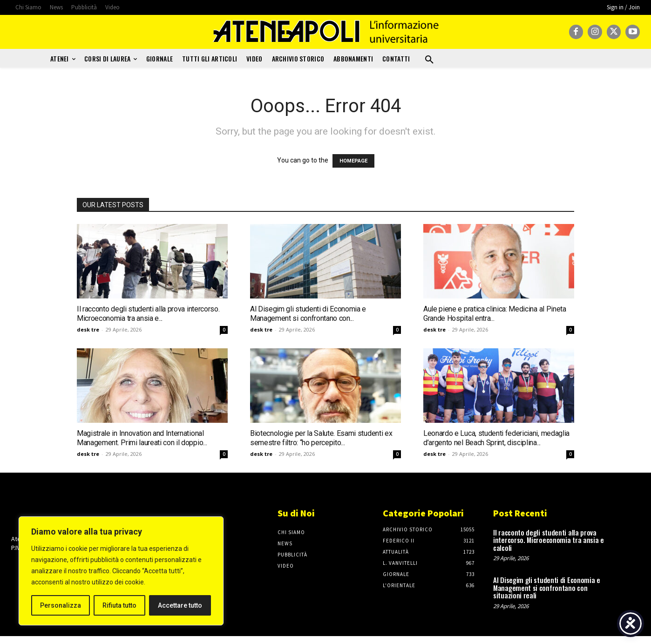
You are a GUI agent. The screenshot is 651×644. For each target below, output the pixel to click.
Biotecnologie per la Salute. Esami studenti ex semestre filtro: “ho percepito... (321, 438)
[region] (121, 571)
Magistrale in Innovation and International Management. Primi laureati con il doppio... (142, 438)
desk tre (88, 329)
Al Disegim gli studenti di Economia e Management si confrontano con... (308, 314)
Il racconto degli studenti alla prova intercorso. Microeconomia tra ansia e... (148, 314)
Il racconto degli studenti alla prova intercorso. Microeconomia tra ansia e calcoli (549, 540)
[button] (429, 60)
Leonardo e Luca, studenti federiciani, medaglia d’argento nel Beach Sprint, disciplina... (496, 438)
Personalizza (61, 605)
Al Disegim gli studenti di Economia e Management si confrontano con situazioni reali (547, 587)
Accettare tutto (180, 605)
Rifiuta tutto (119, 605)
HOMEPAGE (353, 161)
